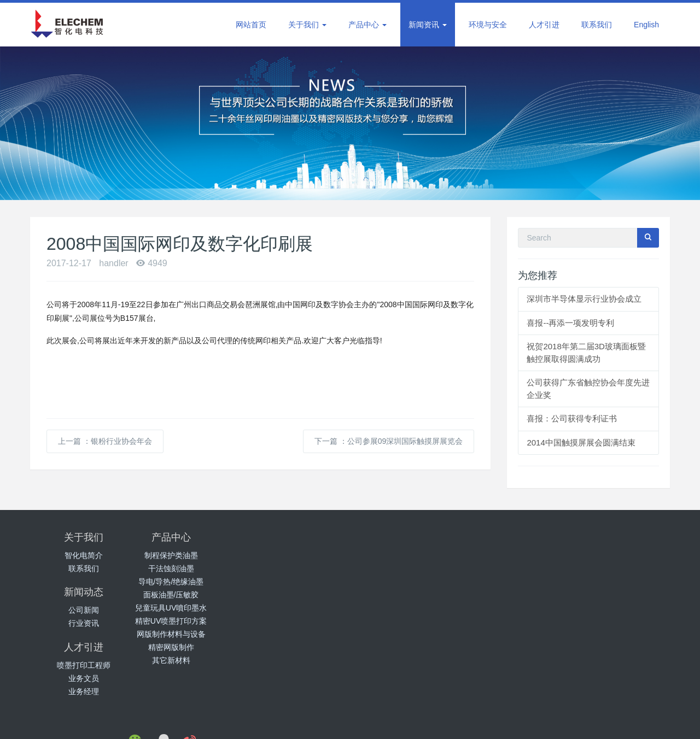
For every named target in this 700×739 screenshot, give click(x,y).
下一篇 (389, 441)
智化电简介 (84, 555)
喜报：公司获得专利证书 (572, 418)
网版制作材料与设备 (190, 634)
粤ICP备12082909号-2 (403, 721)
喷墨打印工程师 (404, 555)
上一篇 (105, 441)
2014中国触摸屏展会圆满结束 (581, 442)
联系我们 (84, 568)
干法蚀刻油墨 (190, 568)
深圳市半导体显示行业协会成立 (584, 299)
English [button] (646, 25)
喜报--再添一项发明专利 (570, 323)
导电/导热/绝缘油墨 (190, 582)
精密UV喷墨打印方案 (190, 621)
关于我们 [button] (307, 25)
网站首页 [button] (251, 25)
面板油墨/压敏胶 (190, 595)
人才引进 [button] (544, 25)
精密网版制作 (190, 647)
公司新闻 (297, 555)
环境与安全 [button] (488, 25)
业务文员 (404, 568)
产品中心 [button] (367, 25)
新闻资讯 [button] (428, 25)
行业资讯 (297, 568)
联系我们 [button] (597, 25)
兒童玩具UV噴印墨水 (190, 608)
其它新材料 (190, 660)
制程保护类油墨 (190, 555)
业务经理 (404, 582)
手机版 (485, 721)
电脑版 (456, 721)
